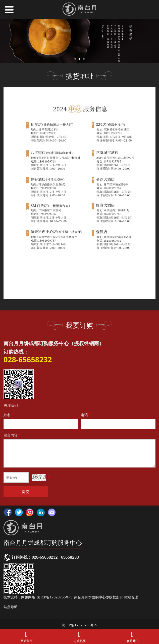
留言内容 (12, 435)
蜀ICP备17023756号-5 (55, 597)
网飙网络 (28, 597)
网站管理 (131, 597)
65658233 (70, 557)
